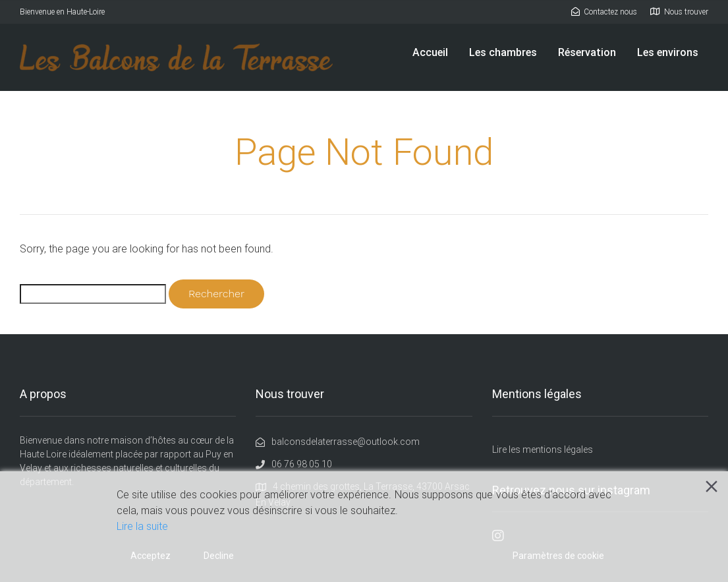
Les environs (668, 52)
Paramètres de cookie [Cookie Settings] (558, 556)
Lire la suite (142, 526)
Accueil (430, 52)
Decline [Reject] (219, 556)
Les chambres (503, 52)
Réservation (587, 52)
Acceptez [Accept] (151, 556)
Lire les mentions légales (543, 450)
